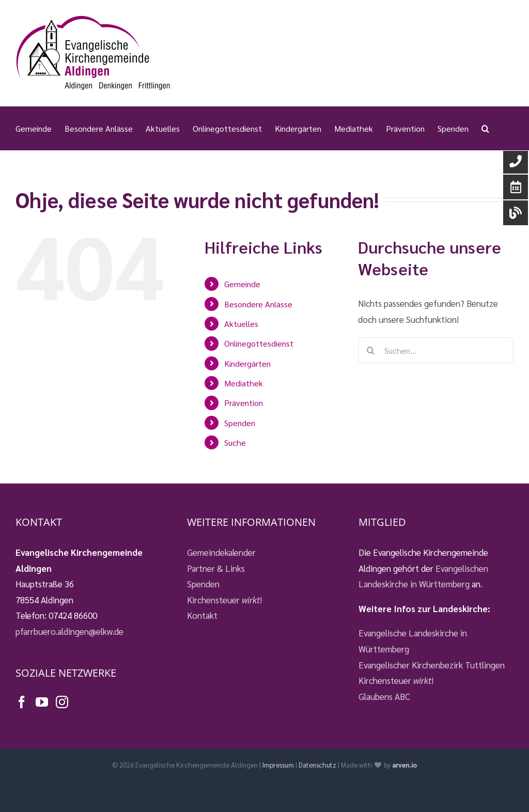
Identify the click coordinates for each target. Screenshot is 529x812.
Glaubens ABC (384, 696)
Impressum (278, 765)
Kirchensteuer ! (224, 600)
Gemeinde (242, 284)
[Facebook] (22, 702)
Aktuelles (241, 324)
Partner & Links (216, 568)
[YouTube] (42, 702)
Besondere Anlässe (258, 304)
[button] (485, 128)
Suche (235, 442)
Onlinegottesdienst (259, 343)
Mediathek (244, 383)
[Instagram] (62, 702)
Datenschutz (317, 765)
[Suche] (371, 350)
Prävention (244, 403)
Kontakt (202, 615)
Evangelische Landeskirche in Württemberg (413, 641)
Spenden (240, 423)
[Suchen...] (436, 350)
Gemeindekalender (221, 552)
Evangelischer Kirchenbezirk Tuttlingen (432, 665)
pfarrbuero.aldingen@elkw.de (69, 631)
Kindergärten (247, 363)
